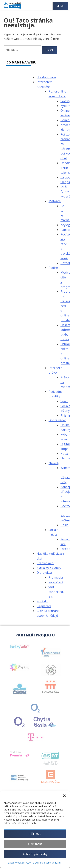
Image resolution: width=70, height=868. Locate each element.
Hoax (64, 454)
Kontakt (42, 601)
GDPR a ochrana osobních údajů (43, 863)
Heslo (64, 525)
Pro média (56, 577)
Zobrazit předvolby (35, 854)
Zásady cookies (16, 863)
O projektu (44, 573)
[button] (64, 796)
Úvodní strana (46, 77)
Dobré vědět (57, 420)
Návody (54, 463)
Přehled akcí (45, 563)
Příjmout (35, 834)
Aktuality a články (49, 568)
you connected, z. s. (56, 592)
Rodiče (53, 268)
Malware (55, 201)
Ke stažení (56, 582)
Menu (60, 6)
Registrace (44, 606)
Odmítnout (35, 844)
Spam (64, 401)
